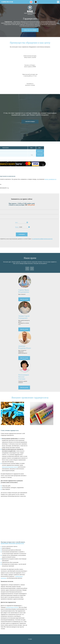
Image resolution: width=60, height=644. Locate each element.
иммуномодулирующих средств (10, 467)
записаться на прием (30, 30)
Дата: (17, 222)
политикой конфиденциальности (42, 239)
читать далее (24, 299)
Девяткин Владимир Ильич (25, 347)
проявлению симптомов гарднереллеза (12, 543)
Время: (17, 227)
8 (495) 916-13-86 (7, 2)
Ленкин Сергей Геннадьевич (24, 317)
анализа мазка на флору (12, 607)
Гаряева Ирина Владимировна (24, 291)
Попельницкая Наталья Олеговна (24, 377)
